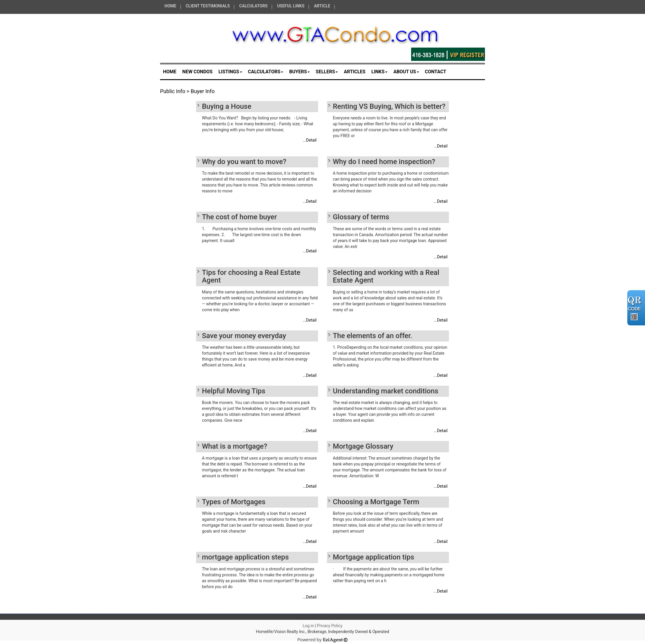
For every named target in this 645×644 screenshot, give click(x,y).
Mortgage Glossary (363, 446)
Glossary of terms (361, 217)
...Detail (310, 140)
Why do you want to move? (244, 162)
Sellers (327, 72)
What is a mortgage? (235, 446)
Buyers (299, 72)
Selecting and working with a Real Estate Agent (386, 276)
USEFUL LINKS (291, 6)
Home (170, 72)
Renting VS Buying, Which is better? (389, 106)
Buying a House (227, 106)
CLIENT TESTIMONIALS (208, 6)
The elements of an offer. (373, 336)
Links (379, 72)
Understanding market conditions (386, 391)
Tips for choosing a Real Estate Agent (251, 276)
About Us (406, 72)
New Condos (197, 72)
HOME (170, 6)
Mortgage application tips (373, 557)
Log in (308, 626)
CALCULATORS (253, 6)
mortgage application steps (245, 557)
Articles (355, 72)
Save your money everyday (244, 336)
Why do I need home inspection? (384, 162)
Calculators (266, 72)
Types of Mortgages (234, 502)
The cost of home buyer (240, 217)
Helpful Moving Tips (234, 391)
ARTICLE (322, 6)
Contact (436, 72)
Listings (230, 72)
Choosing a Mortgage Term (376, 502)
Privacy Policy (330, 626)
